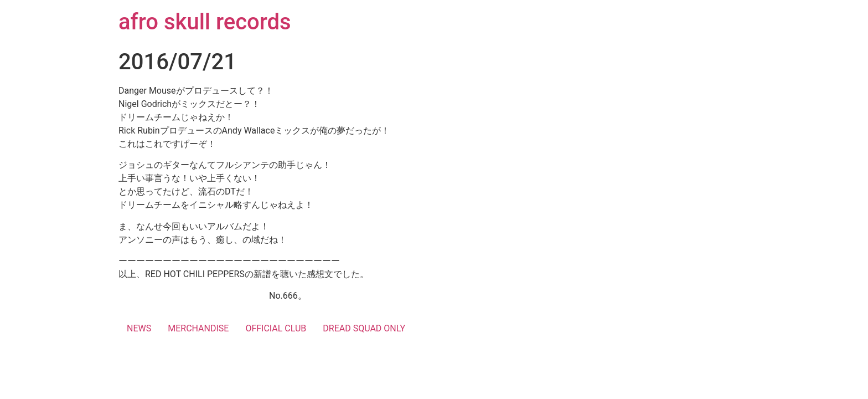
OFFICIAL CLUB (276, 328)
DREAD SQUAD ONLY (364, 328)
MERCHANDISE (198, 328)
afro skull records (205, 22)
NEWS (139, 328)
